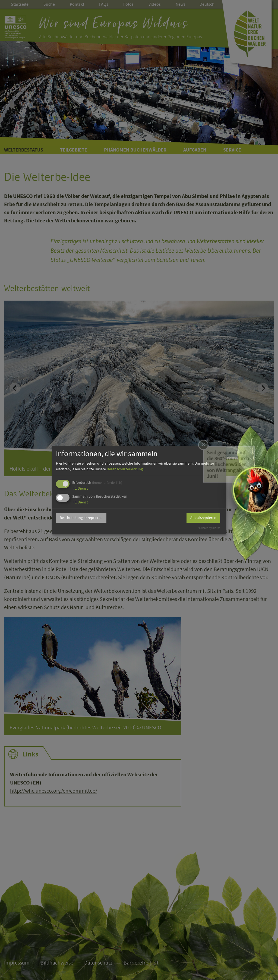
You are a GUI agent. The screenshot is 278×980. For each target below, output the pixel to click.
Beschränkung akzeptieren (81, 518)
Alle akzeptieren (203, 518)
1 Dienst (80, 488)
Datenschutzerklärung (125, 469)
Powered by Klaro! (209, 528)
